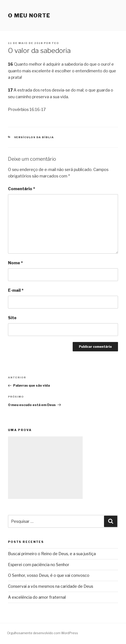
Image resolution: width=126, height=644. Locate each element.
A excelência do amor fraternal (37, 597)
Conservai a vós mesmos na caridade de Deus (51, 586)
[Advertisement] (45, 468)
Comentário (22, 189)
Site (12, 318)
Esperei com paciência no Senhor (39, 565)
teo (55, 43)
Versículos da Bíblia (34, 137)
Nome (15, 263)
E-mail (16, 290)
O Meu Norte (29, 16)
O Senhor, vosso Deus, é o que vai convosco (49, 575)
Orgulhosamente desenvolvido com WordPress (43, 633)
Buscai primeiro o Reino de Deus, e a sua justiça (52, 554)
